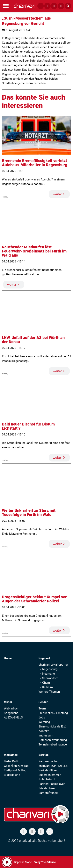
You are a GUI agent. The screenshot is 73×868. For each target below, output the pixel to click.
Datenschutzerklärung (53, 740)
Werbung (44, 722)
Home (8, 658)
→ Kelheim (46, 687)
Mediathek (11, 755)
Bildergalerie (12, 775)
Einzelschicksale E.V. (52, 726)
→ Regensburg (48, 669)
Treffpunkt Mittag (15, 770)
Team (42, 708)
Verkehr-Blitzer (48, 770)
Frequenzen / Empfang (53, 713)
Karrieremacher (48, 761)
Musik (8, 702)
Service (44, 755)
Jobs (42, 717)
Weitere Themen (49, 692)
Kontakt (44, 731)
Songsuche (11, 713)
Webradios (11, 708)
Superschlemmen (50, 775)
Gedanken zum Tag (16, 766)
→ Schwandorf (48, 678)
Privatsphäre (47, 788)
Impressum (46, 736)
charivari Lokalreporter (53, 665)
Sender (43, 702)
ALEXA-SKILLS (13, 717)
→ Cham (44, 683)
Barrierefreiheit (48, 793)
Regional (44, 658)
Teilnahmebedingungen (53, 745)
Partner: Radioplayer (52, 784)
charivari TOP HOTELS (53, 766)
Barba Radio (12, 761)
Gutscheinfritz (48, 779)
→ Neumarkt (47, 674)
